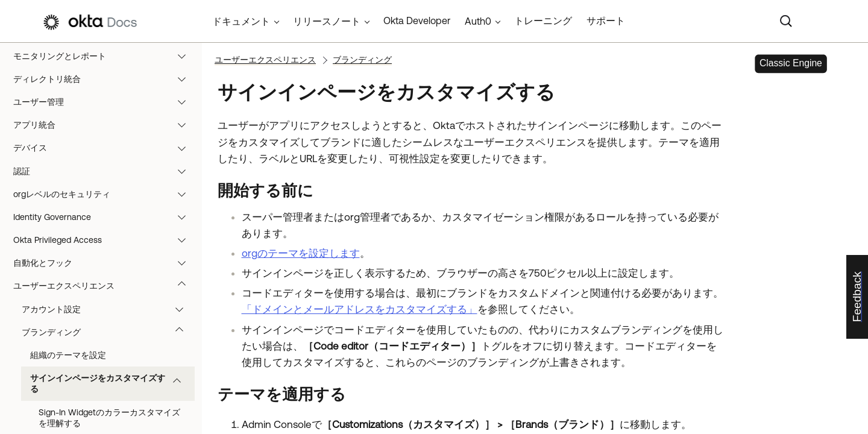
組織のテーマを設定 (68, 355)
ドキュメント (241, 21)
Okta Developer (417, 20)
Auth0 (478, 21)
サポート (606, 20)
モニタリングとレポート (105, 56)
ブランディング (108, 332)
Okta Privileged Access (105, 240)
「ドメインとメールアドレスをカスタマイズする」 (360, 309)
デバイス (105, 148)
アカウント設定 (108, 309)
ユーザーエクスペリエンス (105, 286)
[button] (184, 56)
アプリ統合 (105, 125)
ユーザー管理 (105, 102)
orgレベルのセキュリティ (105, 194)
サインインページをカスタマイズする (111, 383)
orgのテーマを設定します (301, 253)
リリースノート (327, 21)
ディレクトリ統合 (105, 79)
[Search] (786, 21)
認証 (105, 171)
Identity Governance (105, 217)
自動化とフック (105, 263)
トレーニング (543, 20)
